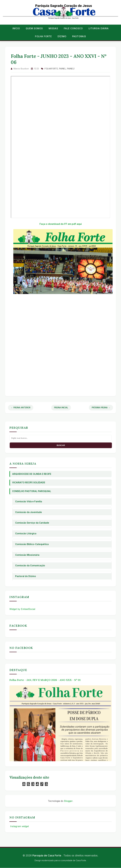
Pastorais (79, 36)
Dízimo (62, 36)
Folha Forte (43, 36)
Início (16, 28)
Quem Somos (34, 28)
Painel (62, 69)
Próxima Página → (101, 408)
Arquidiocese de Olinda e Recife (32, 474)
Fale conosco (73, 28)
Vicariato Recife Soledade (29, 483)
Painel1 (71, 69)
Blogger (68, 801)
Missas (53, 28)
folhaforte (51, 69)
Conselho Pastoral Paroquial (32, 491)
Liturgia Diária (99, 28)
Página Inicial (61, 408)
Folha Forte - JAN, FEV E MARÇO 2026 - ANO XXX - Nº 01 (45, 680)
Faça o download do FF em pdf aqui (61, 224)
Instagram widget (19, 826)
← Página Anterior (21, 408)
